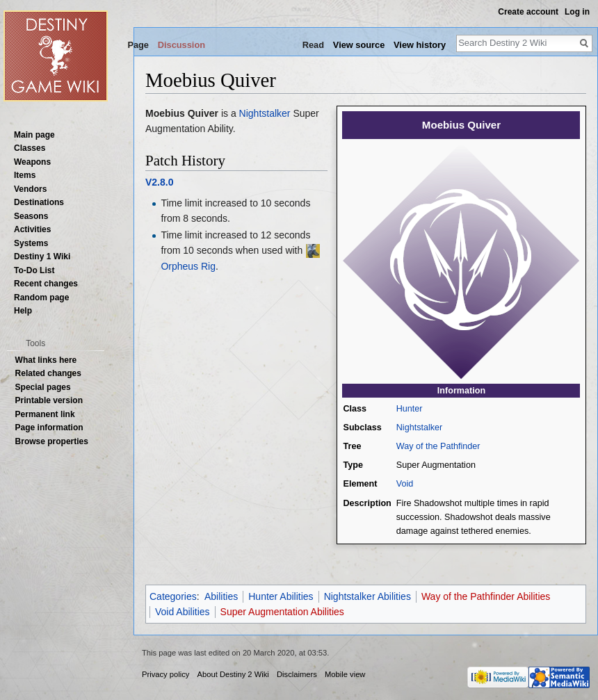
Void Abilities (183, 612)
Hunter (410, 409)
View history (420, 45)
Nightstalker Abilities (367, 596)
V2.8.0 (159, 182)
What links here (46, 360)
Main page (34, 135)
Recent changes (46, 284)
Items (25, 175)
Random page (41, 298)
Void (405, 484)
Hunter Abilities (281, 596)
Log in (577, 12)
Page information (49, 428)
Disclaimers (297, 674)
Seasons (31, 216)
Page (138, 45)
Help (23, 311)
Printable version (49, 400)
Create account (528, 12)
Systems (31, 243)
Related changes (48, 373)
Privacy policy (165, 674)
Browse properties (52, 441)
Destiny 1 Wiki (42, 257)
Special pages (43, 387)
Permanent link (45, 414)
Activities (32, 229)
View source (359, 45)
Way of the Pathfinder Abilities (486, 596)
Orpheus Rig (188, 266)
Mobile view (345, 674)
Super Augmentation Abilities (282, 612)
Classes (30, 148)
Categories (173, 596)
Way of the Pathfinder (438, 446)
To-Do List (34, 270)
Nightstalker (420, 428)
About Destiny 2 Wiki (233, 674)
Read (313, 45)
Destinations (39, 202)
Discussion (181, 45)
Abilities (221, 596)
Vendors (30, 189)
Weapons (32, 162)
